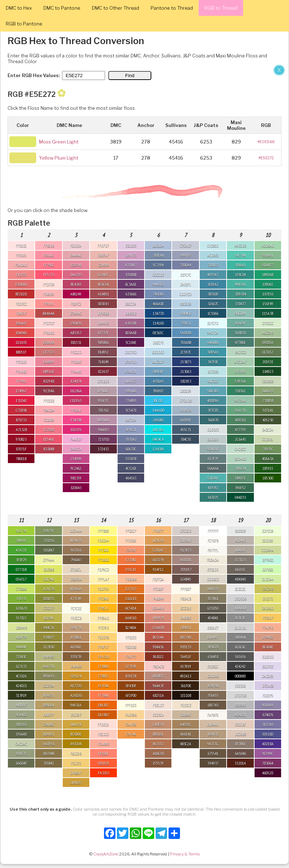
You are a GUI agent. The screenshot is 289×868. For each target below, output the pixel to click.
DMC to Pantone (62, 8)
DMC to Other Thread (115, 8)
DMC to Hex (19, 8)
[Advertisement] (143, 118)
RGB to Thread (221, 8)
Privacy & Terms (185, 854)
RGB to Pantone (24, 24)
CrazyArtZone (106, 854)
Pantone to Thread (172, 8)
